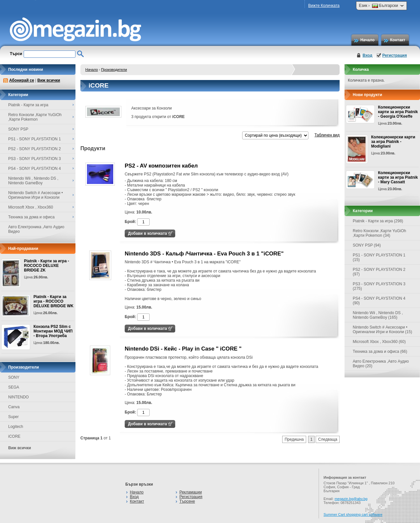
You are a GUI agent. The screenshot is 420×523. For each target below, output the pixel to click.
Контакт (398, 40)
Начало (367, 40)
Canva (14, 407)
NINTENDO (19, 397)
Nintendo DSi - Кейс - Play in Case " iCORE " (183, 349)
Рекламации (191, 492)
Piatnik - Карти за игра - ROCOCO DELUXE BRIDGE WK (53, 301)
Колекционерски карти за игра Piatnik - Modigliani (393, 142)
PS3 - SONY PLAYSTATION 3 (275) (379, 286)
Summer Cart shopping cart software (353, 514)
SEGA (14, 387)
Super (13, 417)
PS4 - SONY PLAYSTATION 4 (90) (379, 301)
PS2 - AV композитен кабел (161, 166)
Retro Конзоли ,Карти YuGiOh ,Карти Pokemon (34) (379, 233)
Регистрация (395, 55)
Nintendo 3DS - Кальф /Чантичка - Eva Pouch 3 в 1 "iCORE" (204, 254)
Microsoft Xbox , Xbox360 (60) (379, 342)
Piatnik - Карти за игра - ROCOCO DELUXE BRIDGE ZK (46, 266)
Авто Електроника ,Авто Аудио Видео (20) (381, 364)
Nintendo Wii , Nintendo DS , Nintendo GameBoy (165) (378, 315)
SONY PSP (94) (367, 245)
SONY (14, 377)
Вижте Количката (324, 6)
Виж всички (49, 80)
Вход (367, 55)
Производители (114, 70)
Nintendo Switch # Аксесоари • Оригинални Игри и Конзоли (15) (382, 330)
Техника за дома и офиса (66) (380, 352)
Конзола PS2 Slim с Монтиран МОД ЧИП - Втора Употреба (53, 331)
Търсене (187, 501)
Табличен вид (327, 135)
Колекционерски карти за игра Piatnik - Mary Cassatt (398, 177)
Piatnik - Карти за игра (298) (378, 221)
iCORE (14, 436)
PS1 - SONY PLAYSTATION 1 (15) (379, 257)
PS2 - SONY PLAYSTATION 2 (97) (379, 272)
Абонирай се (22, 80)
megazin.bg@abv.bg (351, 499)
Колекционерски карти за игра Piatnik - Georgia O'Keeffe (398, 112)
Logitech (16, 427)
